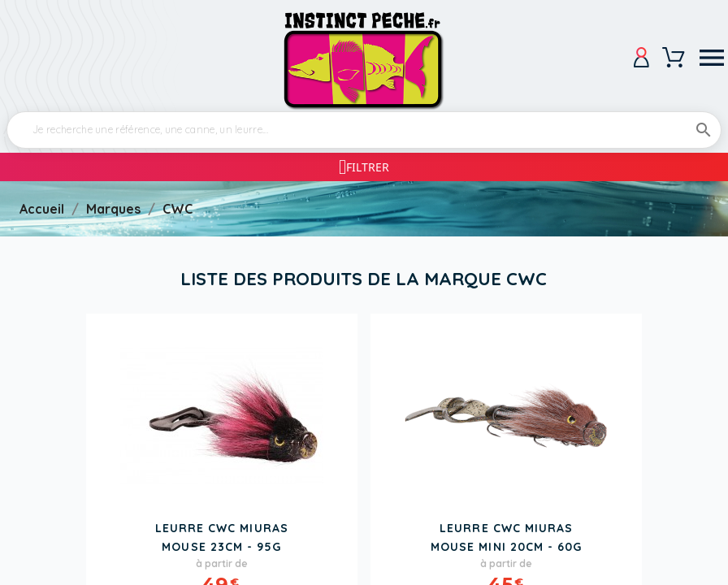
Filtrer (368, 167)
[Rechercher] (364, 130)
